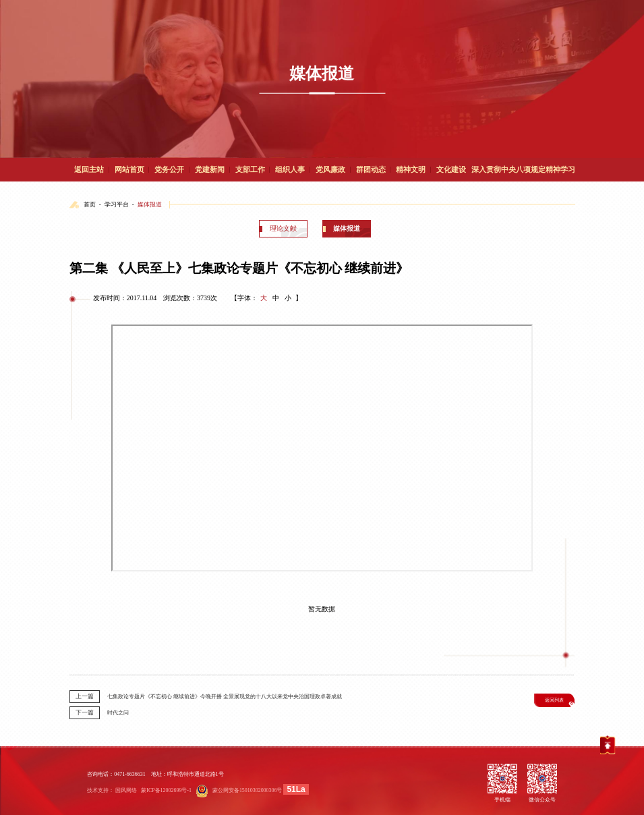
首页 (90, 204)
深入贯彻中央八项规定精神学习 (523, 169)
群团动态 (371, 169)
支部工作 (250, 169)
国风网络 (126, 790)
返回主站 (89, 169)
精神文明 (411, 169)
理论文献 (283, 228)
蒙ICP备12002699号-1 (166, 790)
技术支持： (100, 790)
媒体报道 (150, 204)
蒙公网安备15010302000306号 (247, 790)
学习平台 (117, 204)
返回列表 (554, 700)
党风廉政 (330, 169)
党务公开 (169, 169)
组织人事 (290, 169)
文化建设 (451, 169)
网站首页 (129, 169)
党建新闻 (210, 169)
